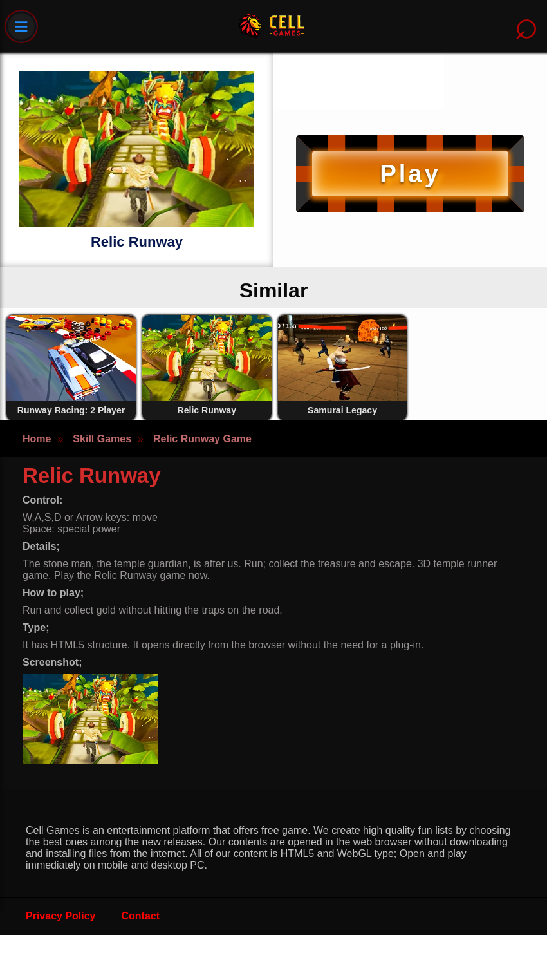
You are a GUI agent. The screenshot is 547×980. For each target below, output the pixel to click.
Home (37, 439)
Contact (141, 916)
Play (410, 174)
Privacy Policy (61, 916)
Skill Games (102, 439)
